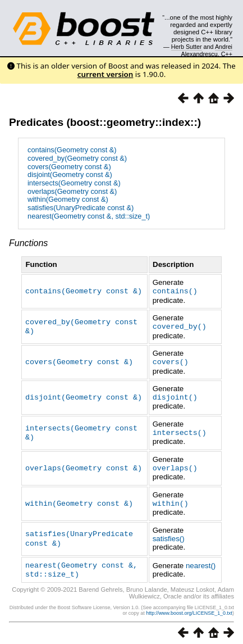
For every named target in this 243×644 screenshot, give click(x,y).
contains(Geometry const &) (72, 150)
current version (106, 74)
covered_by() (180, 325)
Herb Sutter (187, 47)
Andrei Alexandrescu (207, 50)
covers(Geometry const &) (69, 167)
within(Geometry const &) (68, 199)
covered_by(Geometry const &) (77, 158)
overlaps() (175, 465)
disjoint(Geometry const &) (70, 174)
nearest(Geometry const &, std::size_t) (89, 216)
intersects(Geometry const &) (74, 183)
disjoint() (175, 395)
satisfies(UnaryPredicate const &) (81, 208)
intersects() (180, 430)
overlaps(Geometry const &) (72, 191)
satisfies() (169, 535)
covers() (171, 360)
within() (171, 500)
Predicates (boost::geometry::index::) (105, 122)
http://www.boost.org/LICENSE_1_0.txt (189, 608)
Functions (28, 243)
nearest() (201, 561)
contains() (175, 291)
